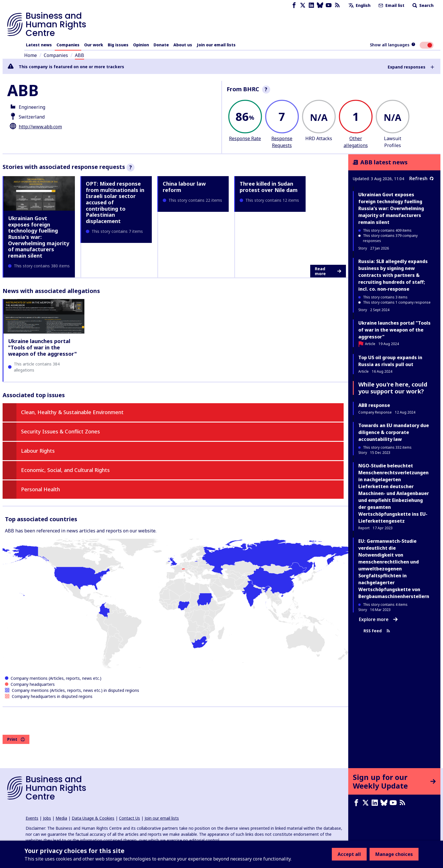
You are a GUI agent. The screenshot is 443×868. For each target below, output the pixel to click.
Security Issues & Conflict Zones (60, 431)
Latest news (39, 45)
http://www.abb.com (40, 127)
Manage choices (394, 854)
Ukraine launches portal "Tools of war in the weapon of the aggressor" (42, 347)
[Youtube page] (329, 5)
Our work (94, 45)
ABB (79, 55)
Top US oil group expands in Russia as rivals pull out (390, 361)
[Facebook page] (294, 5)
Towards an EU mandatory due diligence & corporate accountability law (394, 432)
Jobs (47, 818)
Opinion (141, 45)
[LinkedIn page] (311, 5)
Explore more (378, 619)
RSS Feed (377, 631)
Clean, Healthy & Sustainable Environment (72, 412)
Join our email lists (216, 45)
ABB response (374, 405)
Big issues (118, 45)
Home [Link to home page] (31, 55)
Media (61, 818)
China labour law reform (184, 187)
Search (422, 5)
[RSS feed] (337, 5)
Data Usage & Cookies (93, 818)
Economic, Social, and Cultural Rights (65, 470)
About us (183, 45)
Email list (391, 5)
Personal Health (40, 489)
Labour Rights (38, 451)
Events (32, 818)
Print (16, 739)
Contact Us (129, 818)
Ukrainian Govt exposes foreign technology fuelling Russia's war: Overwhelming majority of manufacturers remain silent (39, 237)
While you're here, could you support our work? (393, 388)
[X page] (303, 5)
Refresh (421, 178)
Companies (68, 45)
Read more (328, 271)
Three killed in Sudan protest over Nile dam (269, 187)
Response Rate (245, 138)
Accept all (349, 854)
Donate (161, 45)
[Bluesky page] (320, 5)
